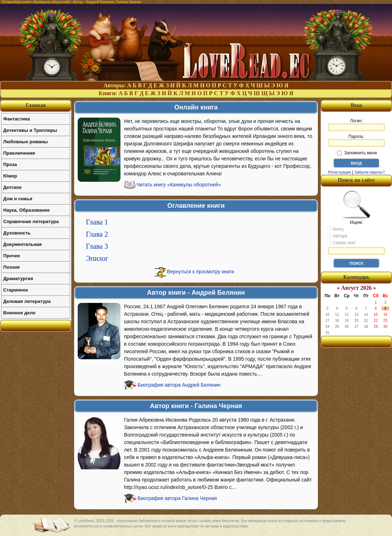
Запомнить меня (357, 153)
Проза (10, 164)
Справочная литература (31, 221)
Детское (12, 187)
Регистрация (339, 172)
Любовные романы (25, 142)
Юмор (10, 176)
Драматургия (18, 279)
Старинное (16, 290)
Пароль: (356, 140)
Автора (337, 236)
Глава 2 (97, 234)
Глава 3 (97, 246)
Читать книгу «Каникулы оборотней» (179, 185)
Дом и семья (18, 199)
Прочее (12, 256)
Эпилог (97, 258)
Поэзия (11, 267)
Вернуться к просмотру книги (200, 272)
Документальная (22, 244)
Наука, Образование (26, 210)
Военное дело (19, 313)
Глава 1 (97, 222)
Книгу (336, 229)
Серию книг (341, 242)
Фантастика (17, 119)
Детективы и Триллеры (30, 130)
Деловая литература (27, 301)
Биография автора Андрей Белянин (179, 385)
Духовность (17, 233)
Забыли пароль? (370, 172)
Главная (36, 105)
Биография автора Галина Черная (177, 498)
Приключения (19, 153)
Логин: (356, 125)
